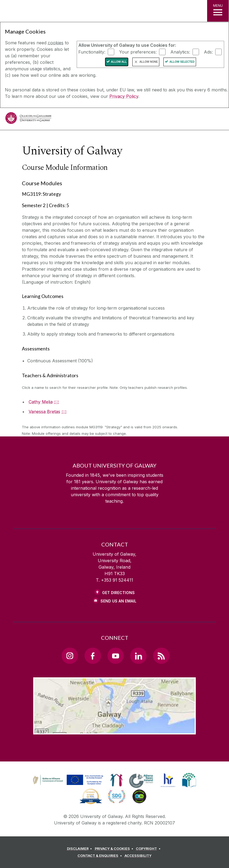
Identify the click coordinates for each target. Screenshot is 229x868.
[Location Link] (114, 730)
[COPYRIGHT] (149, 849)
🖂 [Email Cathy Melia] (57, 402)
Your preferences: (138, 52)
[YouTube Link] (116, 656)
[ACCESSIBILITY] (138, 856)
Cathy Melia (41, 402)
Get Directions (118, 593)
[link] (67, 780)
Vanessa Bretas (44, 412)
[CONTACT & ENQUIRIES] (100, 856)
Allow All (119, 62)
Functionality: (92, 52)
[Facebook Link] (93, 656)
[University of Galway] (28, 119)
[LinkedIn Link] (138, 656)
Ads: (208, 52)
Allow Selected (182, 62)
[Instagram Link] (70, 656)
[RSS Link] (161, 656)
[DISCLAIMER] (80, 849)
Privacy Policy (124, 96)
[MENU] (218, 11)
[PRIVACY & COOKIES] (115, 849)
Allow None (149, 62)
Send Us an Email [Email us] (118, 601)
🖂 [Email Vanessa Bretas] (64, 412)
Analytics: (180, 52)
